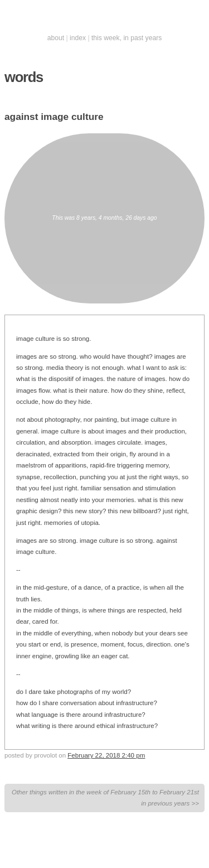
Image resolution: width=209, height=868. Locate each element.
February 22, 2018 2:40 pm (106, 755)
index (78, 38)
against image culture (54, 117)
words (24, 77)
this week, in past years (127, 38)
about (56, 38)
